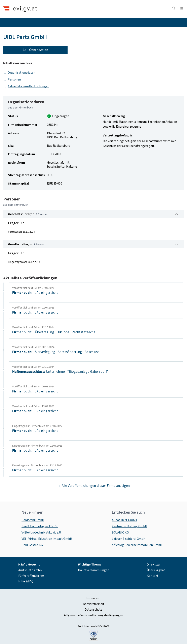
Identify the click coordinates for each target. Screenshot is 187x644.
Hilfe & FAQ (26, 581)
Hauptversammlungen (94, 570)
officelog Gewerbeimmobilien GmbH (137, 545)
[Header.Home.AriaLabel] (20, 9)
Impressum (93, 598)
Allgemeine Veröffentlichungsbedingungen (93, 615)
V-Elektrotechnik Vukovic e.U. (42, 533)
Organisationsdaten (19, 73)
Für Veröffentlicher (31, 576)
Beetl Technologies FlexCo (40, 526)
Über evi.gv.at (156, 570)
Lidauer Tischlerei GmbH (129, 539)
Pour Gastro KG (32, 545)
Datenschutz (93, 610)
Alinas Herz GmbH (124, 520)
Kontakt (153, 576)
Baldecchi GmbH (33, 520)
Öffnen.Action (35, 50)
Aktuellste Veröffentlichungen (26, 86)
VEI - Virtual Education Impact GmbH (47, 539)
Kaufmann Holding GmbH (129, 526)
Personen (12, 79)
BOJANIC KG (120, 533)
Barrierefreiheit (94, 604)
